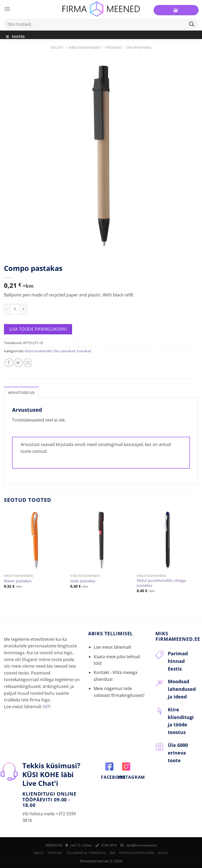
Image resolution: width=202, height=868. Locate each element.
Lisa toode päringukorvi (38, 329)
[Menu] (7, 9)
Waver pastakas (18, 581)
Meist (39, 853)
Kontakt (55, 853)
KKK (113, 853)
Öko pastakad (139, 47)
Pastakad (113, 47)
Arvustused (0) (21, 393)
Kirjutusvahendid (84, 47)
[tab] (21, 392)
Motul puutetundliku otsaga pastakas (161, 583)
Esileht (57, 47)
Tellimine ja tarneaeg (86, 853)
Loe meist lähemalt (112, 647)
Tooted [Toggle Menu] (15, 37)
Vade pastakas (83, 581)
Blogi (163, 853)
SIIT (46, 707)
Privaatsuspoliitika (137, 853)
